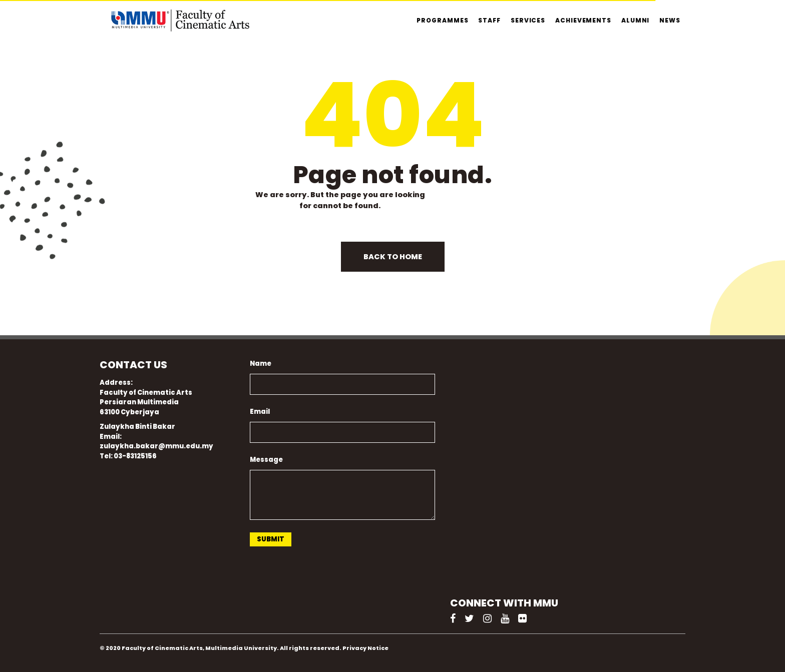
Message (266, 460)
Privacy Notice (365, 648)
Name (261, 364)
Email (260, 412)
